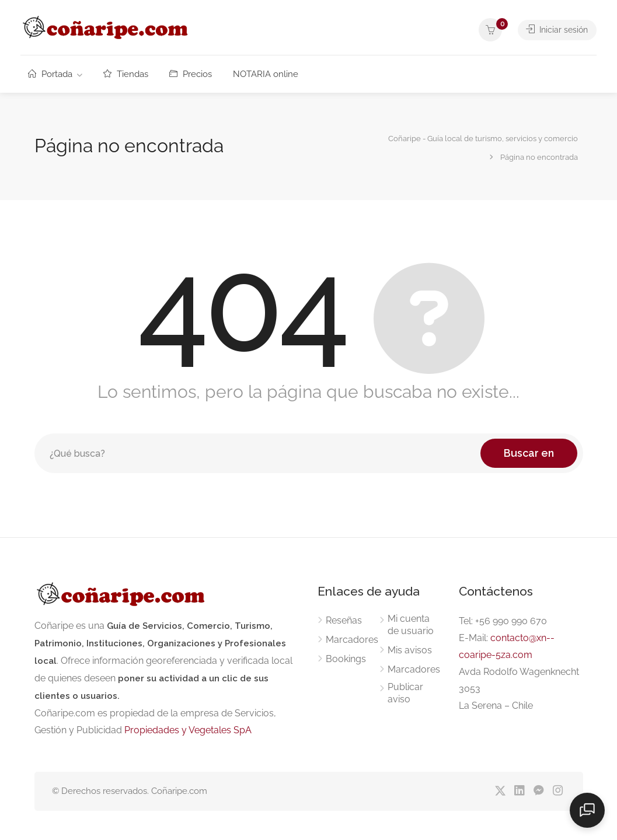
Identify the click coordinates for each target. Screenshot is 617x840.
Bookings (346, 659)
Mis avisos (410, 650)
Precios (191, 74)
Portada (50, 74)
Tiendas (126, 74)
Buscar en (529, 453)
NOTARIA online (266, 74)
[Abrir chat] (588, 811)
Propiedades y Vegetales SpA (188, 730)
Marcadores (352, 640)
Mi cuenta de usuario (411, 625)
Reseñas (344, 620)
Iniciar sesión (555, 30)
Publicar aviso (405, 693)
